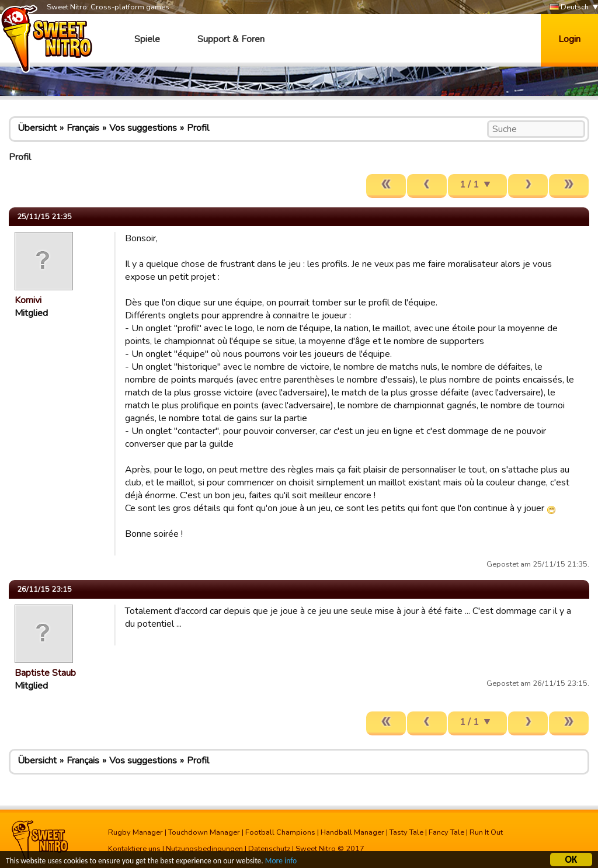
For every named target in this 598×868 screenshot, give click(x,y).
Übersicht (37, 128)
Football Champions (280, 832)
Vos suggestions (143, 128)
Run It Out (486, 832)
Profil (198, 128)
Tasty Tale (406, 832)
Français (83, 128)
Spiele (147, 39)
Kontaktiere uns (134, 849)
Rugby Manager (135, 832)
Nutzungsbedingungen (204, 849)
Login (569, 39)
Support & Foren (231, 39)
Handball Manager (352, 832)
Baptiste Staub (45, 673)
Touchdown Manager (204, 832)
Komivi (28, 300)
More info (281, 862)
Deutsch (569, 7)
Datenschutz (269, 849)
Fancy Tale (446, 832)
